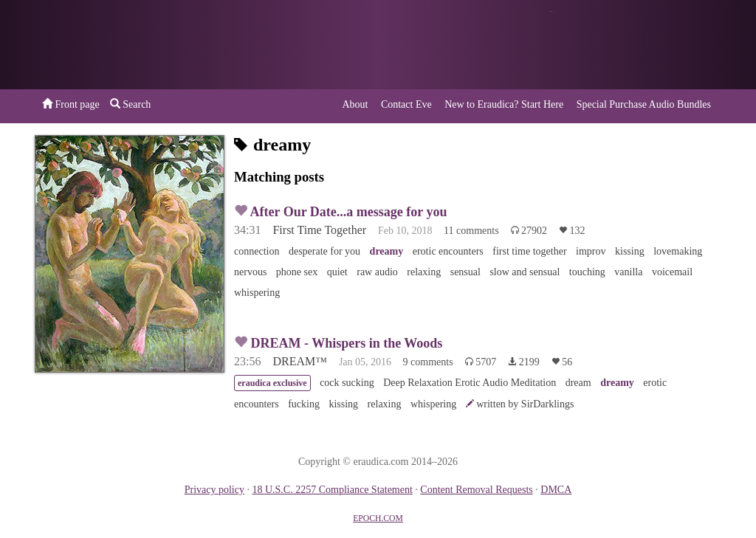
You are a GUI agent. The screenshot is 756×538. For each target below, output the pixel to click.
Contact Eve (406, 104)
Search (131, 104)
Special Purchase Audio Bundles (644, 104)
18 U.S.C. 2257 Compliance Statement (332, 490)
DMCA (556, 490)
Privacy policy (214, 490)
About (355, 104)
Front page (71, 104)
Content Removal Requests (476, 490)
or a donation (646, 45)
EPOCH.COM (378, 518)
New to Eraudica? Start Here (504, 104)
